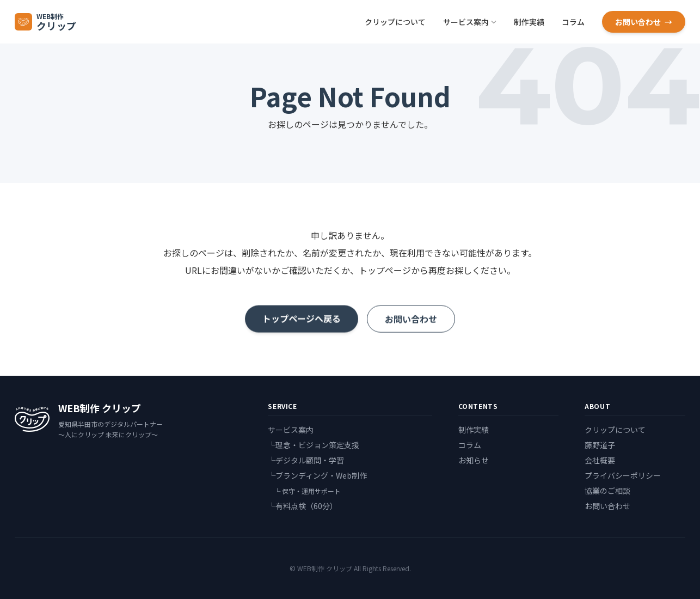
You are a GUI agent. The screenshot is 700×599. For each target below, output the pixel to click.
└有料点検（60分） (303, 506)
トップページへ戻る (302, 320)
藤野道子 (600, 445)
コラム (573, 22)
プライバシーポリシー (623, 475)
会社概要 (600, 460)
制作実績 (529, 22)
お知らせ (474, 460)
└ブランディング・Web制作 (317, 475)
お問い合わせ (644, 22)
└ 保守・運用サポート (306, 491)
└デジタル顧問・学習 (306, 460)
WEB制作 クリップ (100, 408)
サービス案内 (470, 22)
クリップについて (395, 22)
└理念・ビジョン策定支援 (314, 445)
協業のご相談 (607, 491)
